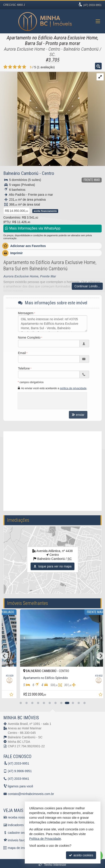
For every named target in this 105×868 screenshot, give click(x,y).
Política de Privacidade (45, 839)
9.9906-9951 (20, 771)
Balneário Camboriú (21, 173)
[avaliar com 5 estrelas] (24, 67)
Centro (48, 173)
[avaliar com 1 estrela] (5, 67)
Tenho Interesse (52, 865)
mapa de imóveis (20, 848)
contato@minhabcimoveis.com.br (31, 794)
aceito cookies (81, 855)
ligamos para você (21, 786)
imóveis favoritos (19, 840)
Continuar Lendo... (87, 286)
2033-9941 (19, 779)
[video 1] (52, 471)
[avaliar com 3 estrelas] (15, 67)
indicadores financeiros (24, 825)
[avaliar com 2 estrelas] (10, 67)
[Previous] (77, 638)
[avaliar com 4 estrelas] (20, 67)
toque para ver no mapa (52, 566)
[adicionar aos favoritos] (69, 695)
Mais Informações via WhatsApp (33, 228)
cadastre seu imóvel (22, 833)
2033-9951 (93, 5)
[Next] (73, 638)
